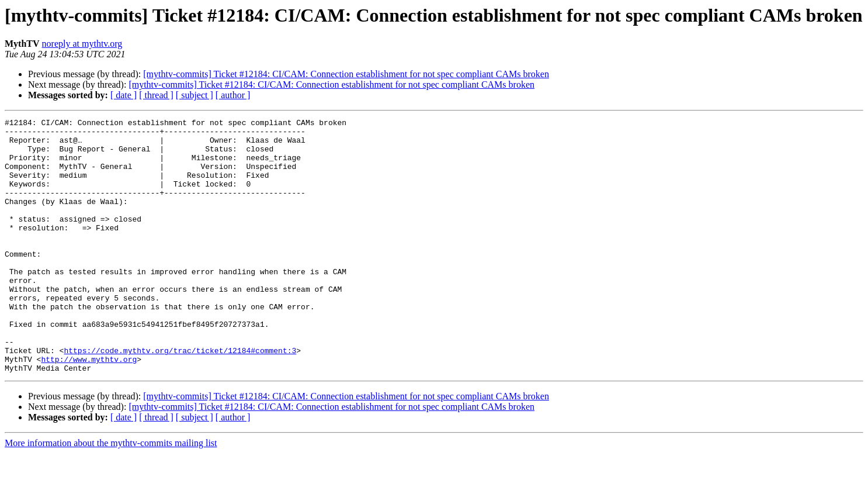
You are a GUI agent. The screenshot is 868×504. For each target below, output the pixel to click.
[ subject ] (195, 95)
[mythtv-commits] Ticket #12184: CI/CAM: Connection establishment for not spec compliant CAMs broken (346, 74)
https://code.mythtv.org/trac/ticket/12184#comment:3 (180, 398)
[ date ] (124, 95)
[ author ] (233, 95)
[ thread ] (156, 95)
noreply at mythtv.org (82, 44)
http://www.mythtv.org (89, 408)
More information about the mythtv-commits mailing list (111, 494)
